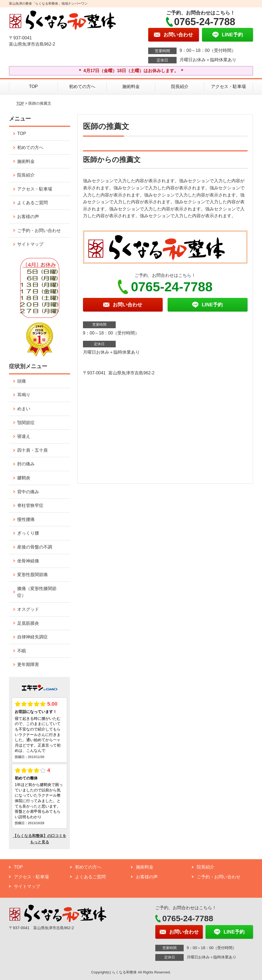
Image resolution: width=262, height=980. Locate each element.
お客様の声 (28, 217)
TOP (33, 86)
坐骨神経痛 (28, 561)
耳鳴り (24, 395)
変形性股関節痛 (32, 575)
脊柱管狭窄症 (30, 505)
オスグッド (28, 609)
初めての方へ (82, 86)
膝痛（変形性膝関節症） (37, 592)
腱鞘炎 (24, 478)
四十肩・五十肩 (32, 450)
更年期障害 (28, 664)
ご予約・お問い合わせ (39, 231)
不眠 (22, 651)
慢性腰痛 (26, 519)
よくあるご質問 (32, 203)
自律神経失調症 (32, 637)
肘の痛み (26, 464)
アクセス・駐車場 (228, 86)
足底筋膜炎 (28, 623)
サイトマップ (30, 244)
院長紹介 (180, 86)
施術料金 (131, 86)
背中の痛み (28, 492)
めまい (24, 409)
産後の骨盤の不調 (35, 547)
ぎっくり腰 (28, 533)
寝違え (24, 436)
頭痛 (22, 381)
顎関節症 (26, 423)
